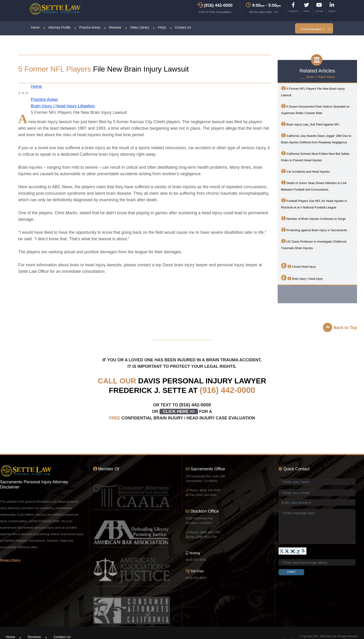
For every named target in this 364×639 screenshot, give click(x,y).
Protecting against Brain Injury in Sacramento (314, 230)
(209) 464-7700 (210, 532)
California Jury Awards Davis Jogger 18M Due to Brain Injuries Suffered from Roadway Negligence (316, 139)
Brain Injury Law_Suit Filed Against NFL (310, 124)
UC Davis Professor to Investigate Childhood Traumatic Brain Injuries (314, 244)
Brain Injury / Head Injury (302, 278)
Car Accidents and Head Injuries (305, 171)
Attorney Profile (57, 27)
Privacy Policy (10, 560)
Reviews (113, 27)
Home (35, 27)
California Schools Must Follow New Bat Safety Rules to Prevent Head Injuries (315, 156)
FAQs (160, 27)
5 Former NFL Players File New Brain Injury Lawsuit (313, 91)
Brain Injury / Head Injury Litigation (63, 106)
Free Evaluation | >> (316, 29)
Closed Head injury (298, 266)
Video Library (137, 27)
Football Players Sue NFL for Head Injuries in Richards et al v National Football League (314, 204)
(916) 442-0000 (227, 390)
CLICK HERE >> (179, 412)
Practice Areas (87, 27)
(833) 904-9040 (196, 578)
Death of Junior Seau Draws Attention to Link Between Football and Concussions (314, 186)
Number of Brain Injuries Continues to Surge (314, 218)
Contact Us (180, 27)
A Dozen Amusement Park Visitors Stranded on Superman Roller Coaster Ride (315, 109)
